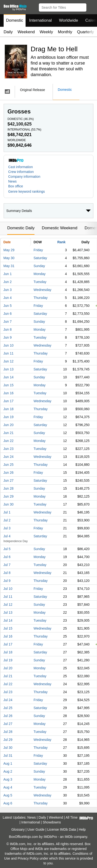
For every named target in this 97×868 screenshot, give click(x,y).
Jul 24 (8, 700)
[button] (91, 7)
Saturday (40, 258)
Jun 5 (7, 306)
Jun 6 (7, 314)
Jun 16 (8, 393)
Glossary (18, 829)
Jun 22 (8, 441)
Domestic (15, 20)
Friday (38, 250)
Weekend (26, 32)
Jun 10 (8, 345)
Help (82, 829)
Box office (16, 186)
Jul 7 (7, 565)
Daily (8, 32)
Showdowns (52, 822)
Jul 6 (7, 557)
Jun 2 (7, 282)
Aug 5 (8, 795)
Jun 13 (8, 369)
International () (24, 130)
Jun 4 (7, 298)
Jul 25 (8, 708)
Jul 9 (7, 581)
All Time (72, 817)
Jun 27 (8, 480)
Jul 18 (8, 652)
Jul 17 (8, 644)
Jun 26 (8, 473)
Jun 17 (8, 401)
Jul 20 (8, 668)
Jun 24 (8, 457)
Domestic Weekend (59, 228)
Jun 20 (8, 425)
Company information (24, 177)
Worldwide (68, 20)
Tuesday (40, 282)
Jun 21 (8, 433)
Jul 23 (8, 692)
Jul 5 (7, 549)
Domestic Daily (21, 228)
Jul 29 (8, 740)
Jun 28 (8, 488)
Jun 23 (8, 449)
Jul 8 (7, 573)
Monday (40, 274)
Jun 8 (7, 329)
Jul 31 (8, 756)
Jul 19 (8, 660)
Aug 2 (8, 771)
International (41, 20)
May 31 (9, 266)
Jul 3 (7, 528)
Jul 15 (8, 628)
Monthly (65, 32)
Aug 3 (8, 779)
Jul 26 (8, 716)
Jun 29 (8, 496)
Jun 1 (7, 274)
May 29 (9, 250)
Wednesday (42, 290)
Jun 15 (8, 385)
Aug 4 (8, 787)
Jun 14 (8, 377)
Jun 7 (7, 322)
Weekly (46, 32)
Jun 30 (8, 504)
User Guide (36, 829)
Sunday (39, 266)
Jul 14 (8, 620)
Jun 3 (7, 290)
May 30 (9, 258)
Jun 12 (8, 361)
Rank (61, 242)
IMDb (69, 837)
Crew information (21, 172)
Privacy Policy (28, 858)
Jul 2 (7, 520)
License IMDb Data (62, 829)
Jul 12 (8, 605)
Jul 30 (8, 748)
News (12, 181)
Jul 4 (7, 536)
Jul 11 (8, 597)
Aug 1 (8, 763)
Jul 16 (8, 636)
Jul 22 (8, 684)
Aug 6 (8, 803)
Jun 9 (7, 337)
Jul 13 (8, 612)
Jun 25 (8, 465)
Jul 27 (8, 724)
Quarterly (85, 32)
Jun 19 (8, 417)
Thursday (41, 298)
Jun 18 (8, 409)
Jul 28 (8, 732)
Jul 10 (8, 589)
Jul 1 (7, 512)
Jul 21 (8, 676)
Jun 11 (8, 353)
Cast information (21, 167)
